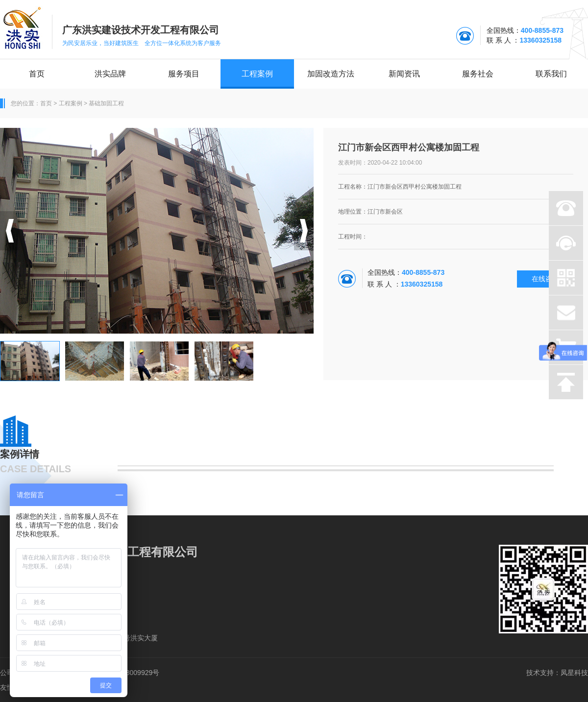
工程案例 (257, 74)
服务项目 (184, 74)
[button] (10, 231)
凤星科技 (574, 673)
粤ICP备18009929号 (128, 673)
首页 (37, 74)
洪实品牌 (110, 74)
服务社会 (478, 74)
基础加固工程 (106, 103)
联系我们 (551, 74)
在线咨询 (545, 279)
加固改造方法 (331, 74)
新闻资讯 (404, 74)
